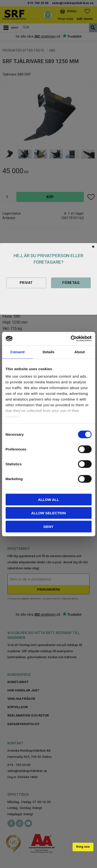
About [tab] (80, 352)
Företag (71, 283)
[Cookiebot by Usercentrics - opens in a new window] (71, 339)
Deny (49, 526)
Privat (26, 283)
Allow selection (48, 513)
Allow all (49, 499)
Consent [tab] (17, 352)
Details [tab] (48, 352)
